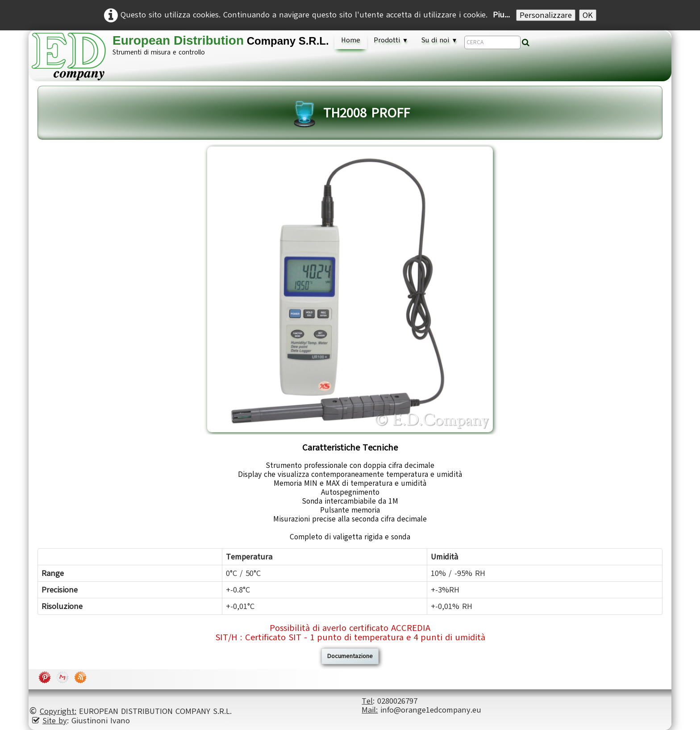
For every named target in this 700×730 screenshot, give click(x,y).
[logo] (183, 56)
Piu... (501, 15)
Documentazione (350, 656)
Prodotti (391, 40)
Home (351, 40)
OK (588, 15)
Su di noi (439, 40)
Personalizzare (546, 15)
